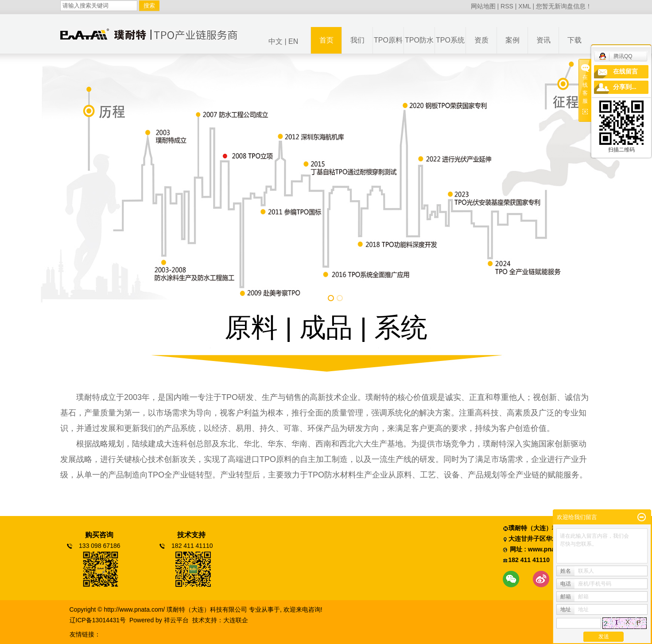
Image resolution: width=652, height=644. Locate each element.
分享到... (625, 87)
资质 (481, 40)
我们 (357, 40)
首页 (326, 40)
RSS (507, 6)
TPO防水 (419, 40)
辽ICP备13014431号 (98, 620)
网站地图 (483, 6)
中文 (276, 41)
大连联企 (236, 620)
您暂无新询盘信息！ (564, 6)
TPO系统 (450, 40)
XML (524, 6)
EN (293, 41)
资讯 (543, 40)
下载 (574, 40)
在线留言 (625, 72)
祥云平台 (176, 620)
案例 (512, 40)
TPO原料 (388, 40)
